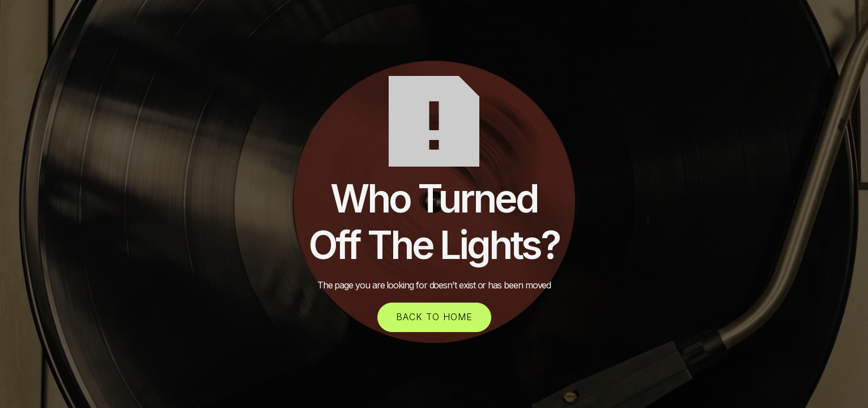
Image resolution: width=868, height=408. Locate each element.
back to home (434, 317)
